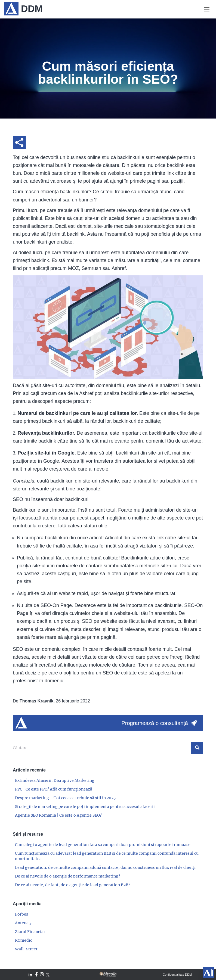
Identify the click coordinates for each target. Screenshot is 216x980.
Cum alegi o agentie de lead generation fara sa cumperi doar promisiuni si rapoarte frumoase (103, 845)
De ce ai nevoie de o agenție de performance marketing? (68, 876)
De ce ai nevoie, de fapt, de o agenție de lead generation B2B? (73, 885)
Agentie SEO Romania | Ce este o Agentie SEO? (58, 815)
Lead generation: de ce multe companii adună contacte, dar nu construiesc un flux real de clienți (105, 867)
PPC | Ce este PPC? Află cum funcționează (54, 789)
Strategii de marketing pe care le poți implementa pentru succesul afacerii (85, 807)
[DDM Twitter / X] (48, 975)
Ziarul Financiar (30, 932)
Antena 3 (23, 923)
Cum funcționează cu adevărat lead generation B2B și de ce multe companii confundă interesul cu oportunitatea (107, 856)
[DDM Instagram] (42, 975)
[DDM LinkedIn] (30, 975)
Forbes (21, 914)
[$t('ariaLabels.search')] (197, 748)
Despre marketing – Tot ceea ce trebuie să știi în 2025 (65, 798)
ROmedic (24, 940)
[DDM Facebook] (36, 975)
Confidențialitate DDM (177, 975)
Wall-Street (26, 949)
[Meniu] (207, 9)
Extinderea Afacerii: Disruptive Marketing (55, 780)
